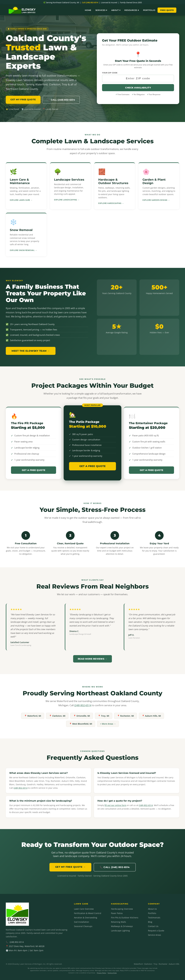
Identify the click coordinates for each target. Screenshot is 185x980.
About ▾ (116, 10)
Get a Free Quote (34, 470)
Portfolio (149, 10)
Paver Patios (117, 913)
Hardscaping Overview (122, 909)
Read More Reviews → (93, 659)
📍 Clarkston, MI (57, 716)
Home (88, 10)
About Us (152, 909)
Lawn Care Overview (84, 909)
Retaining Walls (119, 922)
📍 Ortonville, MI (82, 716)
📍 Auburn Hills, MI (151, 716)
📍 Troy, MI (104, 716)
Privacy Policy (102, 973)
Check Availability (138, 88)
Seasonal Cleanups (83, 926)
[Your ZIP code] (138, 79)
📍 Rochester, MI (126, 716)
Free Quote (167, 10)
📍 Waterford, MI (33, 716)
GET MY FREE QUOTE (23, 99)
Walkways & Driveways (122, 926)
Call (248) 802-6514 (90, 2)
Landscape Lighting (120, 931)
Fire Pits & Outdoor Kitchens (125, 918)
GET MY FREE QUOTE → (70, 867)
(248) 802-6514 (83, 705)
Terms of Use (112, 973)
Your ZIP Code (110, 73)
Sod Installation (82, 922)
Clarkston (148, 964)
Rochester (163, 964)
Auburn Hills (174, 964)
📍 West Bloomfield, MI (81, 724)
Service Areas (155, 935)
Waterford (138, 964)
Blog (150, 922)
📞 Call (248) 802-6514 (61, 100)
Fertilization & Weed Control (88, 913)
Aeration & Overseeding (86, 918)
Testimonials (154, 918)
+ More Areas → (108, 724)
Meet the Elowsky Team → (31, 351)
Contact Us (153, 926)
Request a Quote (156, 931)
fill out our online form (115, 805)
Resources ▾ (132, 10)
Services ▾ (101, 10)
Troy (155, 964)
